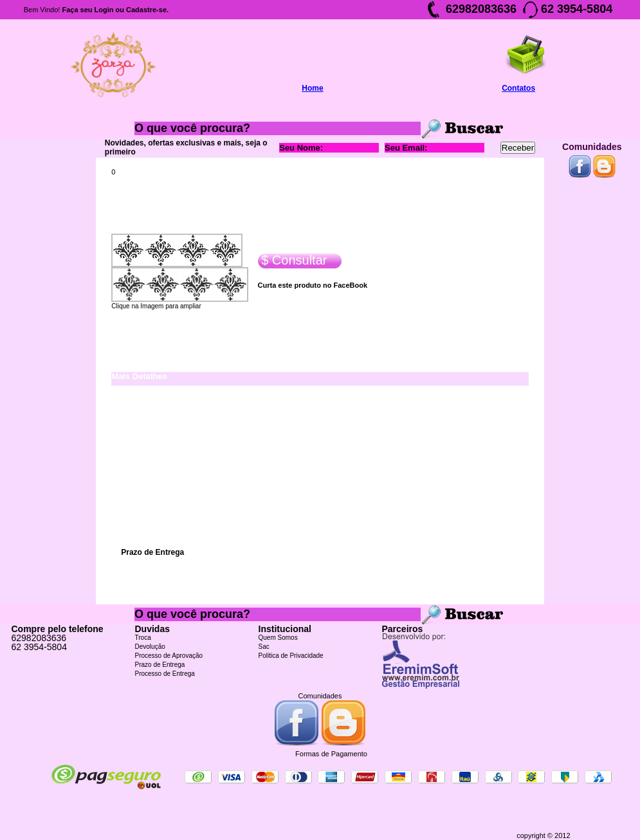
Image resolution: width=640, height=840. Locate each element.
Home (312, 88)
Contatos (518, 88)
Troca (143, 638)
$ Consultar (293, 260)
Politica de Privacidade (291, 656)
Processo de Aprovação (169, 656)
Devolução (150, 647)
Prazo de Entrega (160, 665)
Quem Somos (278, 638)
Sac (264, 647)
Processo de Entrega (165, 674)
